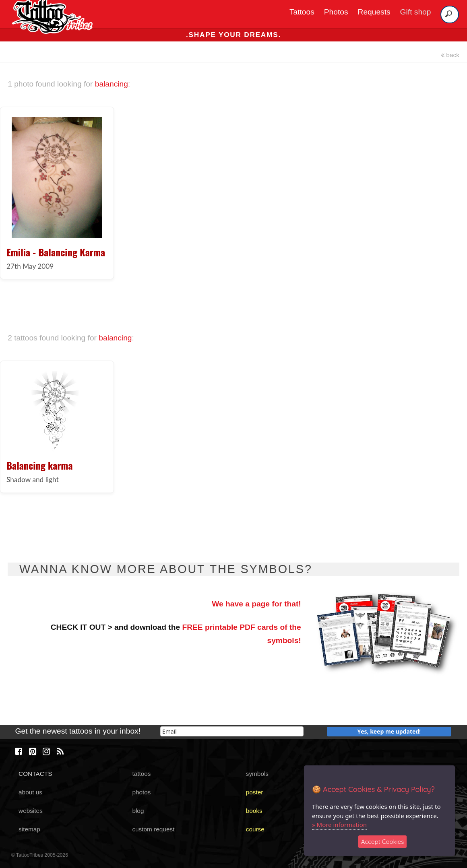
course (255, 829)
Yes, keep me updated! (389, 731)
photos (141, 792)
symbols (257, 774)
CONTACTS (35, 774)
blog (138, 811)
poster (255, 792)
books (254, 811)
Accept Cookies (383, 842)
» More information (339, 825)
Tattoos (302, 12)
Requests (374, 12)
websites (31, 811)
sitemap (29, 829)
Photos (336, 12)
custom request (153, 829)
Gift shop (416, 12)
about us (30, 792)
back (450, 55)
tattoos (141, 774)
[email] (232, 731)
